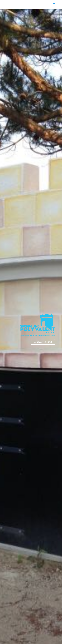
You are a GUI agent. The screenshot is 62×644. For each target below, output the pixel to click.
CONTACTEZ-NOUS (43, 342)
